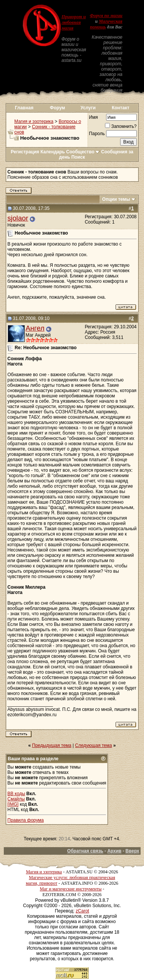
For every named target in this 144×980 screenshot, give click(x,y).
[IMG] (13, 804)
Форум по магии (106, 16)
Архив (114, 851)
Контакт (121, 108)
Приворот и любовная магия (74, 22)
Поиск (78, 157)
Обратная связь (85, 851)
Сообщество (83, 152)
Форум (57, 108)
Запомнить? (121, 126)
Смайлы (16, 799)
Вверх (132, 851)
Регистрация (25, 152)
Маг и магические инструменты (71, 889)
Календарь (53, 152)
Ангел (35, 328)
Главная (24, 108)
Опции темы (116, 199)
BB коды (16, 794)
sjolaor (18, 218)
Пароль (97, 134)
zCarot (82, 911)
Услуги (88, 108)
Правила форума (26, 820)
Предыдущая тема (52, 745)
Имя (93, 117)
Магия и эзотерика (34, 121)
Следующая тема (93, 745)
